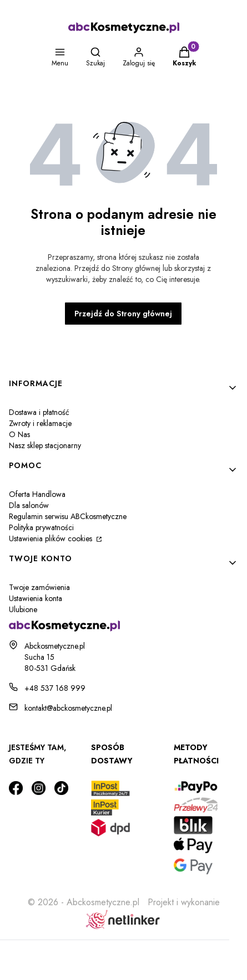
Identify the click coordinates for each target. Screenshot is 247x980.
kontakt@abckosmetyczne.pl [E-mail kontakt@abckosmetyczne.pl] (68, 708)
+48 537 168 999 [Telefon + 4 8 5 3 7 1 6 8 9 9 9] (55, 688)
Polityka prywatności (41, 527)
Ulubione (23, 609)
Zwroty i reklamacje (40, 423)
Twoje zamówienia (39, 587)
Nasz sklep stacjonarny (45, 445)
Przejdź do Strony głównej (123, 314)
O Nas (19, 434)
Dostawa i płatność (39, 412)
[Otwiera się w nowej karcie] (16, 788)
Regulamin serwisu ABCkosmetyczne (68, 516)
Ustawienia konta (36, 598)
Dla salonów (29, 505)
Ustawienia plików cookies (52, 538)
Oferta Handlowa (37, 494)
